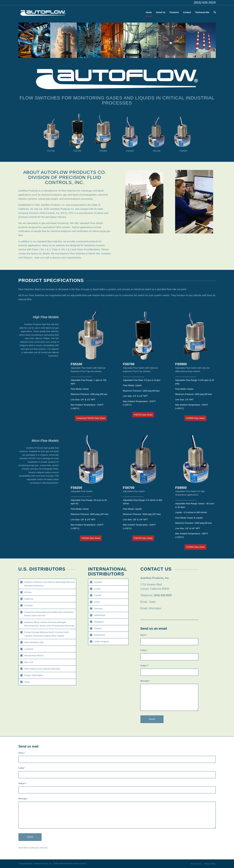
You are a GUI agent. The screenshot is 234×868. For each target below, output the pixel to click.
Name (144, 635)
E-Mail (144, 650)
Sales (152, 602)
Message (145, 681)
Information (155, 608)
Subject (145, 666)
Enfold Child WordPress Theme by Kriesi (70, 864)
